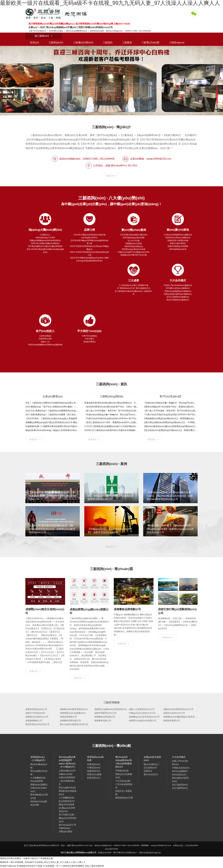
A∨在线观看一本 (51, 866)
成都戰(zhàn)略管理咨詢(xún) (74, 709)
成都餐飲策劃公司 (103, 721)
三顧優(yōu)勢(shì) (83, 42)
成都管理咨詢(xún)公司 (36, 709)
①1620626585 (191, 845)
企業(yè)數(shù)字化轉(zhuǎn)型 (67, 772)
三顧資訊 (108, 42)
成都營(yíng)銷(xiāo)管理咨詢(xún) (111, 709)
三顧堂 (177, 42)
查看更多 (35, 439)
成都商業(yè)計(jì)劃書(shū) (73, 713)
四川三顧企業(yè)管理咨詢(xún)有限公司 (57, 14)
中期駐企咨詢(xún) (181, 768)
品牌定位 (148, 771)
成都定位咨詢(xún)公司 (174, 713)
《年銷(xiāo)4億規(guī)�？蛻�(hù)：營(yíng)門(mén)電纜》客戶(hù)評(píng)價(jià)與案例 (170, 403)
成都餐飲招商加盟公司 (70, 721)
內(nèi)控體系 (37, 781)
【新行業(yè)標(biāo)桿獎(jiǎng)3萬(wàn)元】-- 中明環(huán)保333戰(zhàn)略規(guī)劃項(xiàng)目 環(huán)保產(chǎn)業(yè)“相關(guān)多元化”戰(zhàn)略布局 (170, 422)
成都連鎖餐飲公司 (34, 721)
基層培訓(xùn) (94, 771)
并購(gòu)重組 (65, 831)
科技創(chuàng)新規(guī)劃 (39, 803)
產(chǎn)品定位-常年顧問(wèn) (67, 826)
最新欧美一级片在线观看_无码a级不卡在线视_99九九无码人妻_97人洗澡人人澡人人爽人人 (43, 862)
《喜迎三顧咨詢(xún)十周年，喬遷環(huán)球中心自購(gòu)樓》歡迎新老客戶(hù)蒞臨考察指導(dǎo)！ (111, 422)
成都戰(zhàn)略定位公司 (37, 717)
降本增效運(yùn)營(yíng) (39, 796)
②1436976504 (111, 849)
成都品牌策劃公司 (68, 717)
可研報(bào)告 (122, 771)
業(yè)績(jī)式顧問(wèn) (180, 780)
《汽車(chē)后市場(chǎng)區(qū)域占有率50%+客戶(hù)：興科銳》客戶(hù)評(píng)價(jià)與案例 (111, 418)
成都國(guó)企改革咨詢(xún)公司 (144, 717)
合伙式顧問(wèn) (180, 788)
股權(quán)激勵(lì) (39, 785)
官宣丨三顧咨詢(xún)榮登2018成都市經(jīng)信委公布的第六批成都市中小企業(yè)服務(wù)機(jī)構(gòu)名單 (53, 403)
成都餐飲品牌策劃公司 (105, 717)
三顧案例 (127, 42)
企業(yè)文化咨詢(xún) (39, 790)
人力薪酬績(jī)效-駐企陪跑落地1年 (67, 799)
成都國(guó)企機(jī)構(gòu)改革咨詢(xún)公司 (184, 717)
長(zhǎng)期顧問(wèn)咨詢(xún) (180, 773)
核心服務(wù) (44, 36)
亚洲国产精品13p (8, 866)
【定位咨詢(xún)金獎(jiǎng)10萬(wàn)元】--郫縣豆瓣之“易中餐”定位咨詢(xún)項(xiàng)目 (170, 430)
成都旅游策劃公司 (172, 721)
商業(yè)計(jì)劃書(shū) (124, 776)
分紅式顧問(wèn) (180, 785)
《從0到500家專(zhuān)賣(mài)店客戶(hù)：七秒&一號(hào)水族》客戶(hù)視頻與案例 (111, 407)
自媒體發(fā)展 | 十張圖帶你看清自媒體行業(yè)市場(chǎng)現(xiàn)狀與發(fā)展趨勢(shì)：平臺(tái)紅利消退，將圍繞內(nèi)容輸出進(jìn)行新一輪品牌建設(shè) (53, 426)
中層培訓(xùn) (94, 768)
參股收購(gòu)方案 (124, 798)
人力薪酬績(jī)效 (38, 778)
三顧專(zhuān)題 (150, 42)
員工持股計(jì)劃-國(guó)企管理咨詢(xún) (68, 818)
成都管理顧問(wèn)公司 (105, 713)
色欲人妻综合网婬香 (94, 866)
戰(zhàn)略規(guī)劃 (39, 766)
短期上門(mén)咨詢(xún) (180, 763)
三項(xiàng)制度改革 (124, 786)
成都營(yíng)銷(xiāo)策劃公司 (143, 721)
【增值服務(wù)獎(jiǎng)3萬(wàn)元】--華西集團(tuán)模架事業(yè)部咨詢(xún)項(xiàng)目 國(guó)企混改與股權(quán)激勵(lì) (170, 418)
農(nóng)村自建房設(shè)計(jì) (74, 724)
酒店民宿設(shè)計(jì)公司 (37, 724)
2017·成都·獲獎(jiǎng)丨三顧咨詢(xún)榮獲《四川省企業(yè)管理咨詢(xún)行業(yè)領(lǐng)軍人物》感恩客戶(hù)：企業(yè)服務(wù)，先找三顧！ (53, 415)
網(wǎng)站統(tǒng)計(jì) (150, 853)
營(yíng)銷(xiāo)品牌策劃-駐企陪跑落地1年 (68, 791)
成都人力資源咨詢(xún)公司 (142, 709)
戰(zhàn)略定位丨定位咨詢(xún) (152, 766)
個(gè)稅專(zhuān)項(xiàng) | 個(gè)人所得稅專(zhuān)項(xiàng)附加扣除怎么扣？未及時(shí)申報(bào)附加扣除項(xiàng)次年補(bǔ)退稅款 (53, 430)
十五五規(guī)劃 (123, 781)
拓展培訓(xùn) (94, 778)
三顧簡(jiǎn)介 (56, 42)
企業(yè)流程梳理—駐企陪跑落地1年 (67, 781)
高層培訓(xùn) (94, 764)
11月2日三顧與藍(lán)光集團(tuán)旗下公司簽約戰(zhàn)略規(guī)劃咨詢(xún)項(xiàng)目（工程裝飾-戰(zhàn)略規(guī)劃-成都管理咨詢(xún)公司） (111, 426)
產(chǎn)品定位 (151, 774)
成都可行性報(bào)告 (35, 713)
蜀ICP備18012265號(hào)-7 (125, 853)
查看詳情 (112, 176)
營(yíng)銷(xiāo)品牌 (39, 773)
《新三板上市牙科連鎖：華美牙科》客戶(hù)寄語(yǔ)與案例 (111, 411)
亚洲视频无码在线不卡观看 (29, 866)
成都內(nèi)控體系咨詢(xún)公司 (178, 709)
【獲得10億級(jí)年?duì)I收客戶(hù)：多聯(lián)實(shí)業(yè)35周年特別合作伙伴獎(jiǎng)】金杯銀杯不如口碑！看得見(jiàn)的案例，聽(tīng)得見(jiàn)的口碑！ (170, 407)
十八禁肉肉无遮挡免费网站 (72, 866)
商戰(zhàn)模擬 (94, 774)
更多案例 (112, 547)
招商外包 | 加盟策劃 (124, 793)
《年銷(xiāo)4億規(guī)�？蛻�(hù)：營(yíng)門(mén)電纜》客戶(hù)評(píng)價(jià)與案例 (111, 415)
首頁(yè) (34, 42)
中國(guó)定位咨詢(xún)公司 (142, 713)
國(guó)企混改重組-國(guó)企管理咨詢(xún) (67, 808)
